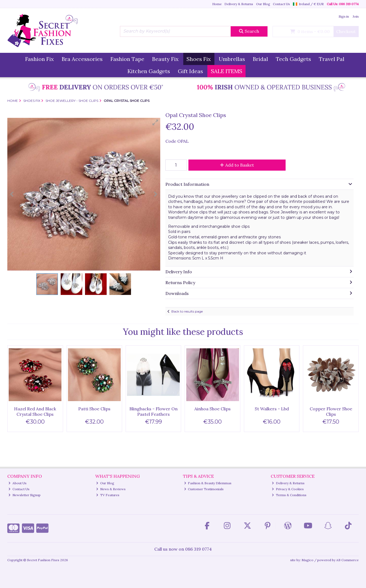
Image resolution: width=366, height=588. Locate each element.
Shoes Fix (199, 59)
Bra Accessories (82, 59)
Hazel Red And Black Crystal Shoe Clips (35, 411)
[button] (155, 122)
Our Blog (263, 4)
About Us (17, 483)
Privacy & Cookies (288, 489)
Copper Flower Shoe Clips (331, 411)
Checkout (346, 31)
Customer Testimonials (204, 489)
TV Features (108, 495)
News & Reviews (111, 489)
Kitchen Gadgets (149, 71)
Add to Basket (237, 165)
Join (356, 16)
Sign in (344, 16)
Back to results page (187, 311)
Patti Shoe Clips (94, 409)
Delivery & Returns (239, 4)
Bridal (260, 59)
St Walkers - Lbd (272, 409)
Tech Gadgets (293, 59)
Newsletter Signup (24, 495)
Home (217, 4)
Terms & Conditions (289, 495)
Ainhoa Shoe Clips (213, 409)
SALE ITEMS (227, 71)
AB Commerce (347, 560)
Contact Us (281, 4)
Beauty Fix (165, 59)
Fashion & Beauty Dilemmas (208, 483)
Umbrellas (232, 59)
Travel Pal (332, 59)
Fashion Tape (127, 59)
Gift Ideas (190, 71)
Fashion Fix (40, 59)
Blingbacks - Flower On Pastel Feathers (153, 411)
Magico (308, 560)
